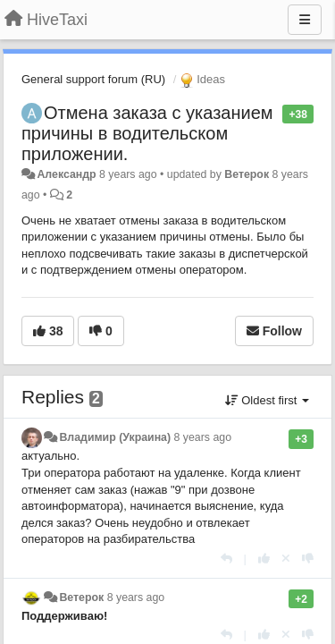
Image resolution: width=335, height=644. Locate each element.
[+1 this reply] (264, 559)
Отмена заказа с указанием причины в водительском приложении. (147, 133)
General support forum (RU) (93, 79)
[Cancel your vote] (286, 559)
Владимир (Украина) (115, 437)
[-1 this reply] (308, 559)
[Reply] (226, 559)
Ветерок (247, 174)
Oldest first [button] (267, 400)
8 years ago (203, 437)
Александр (66, 174)
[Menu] (305, 20)
